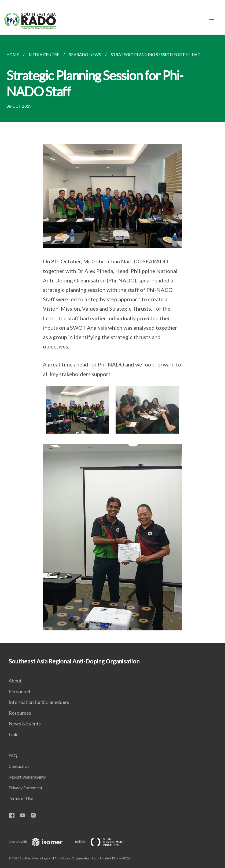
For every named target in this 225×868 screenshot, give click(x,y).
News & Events (25, 724)
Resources (20, 713)
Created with (40, 842)
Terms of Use (21, 798)
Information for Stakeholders (39, 702)
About (15, 681)
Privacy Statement (25, 788)
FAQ (13, 755)
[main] (112, 339)
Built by (104, 842)
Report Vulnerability (27, 777)
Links (14, 734)
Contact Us (19, 766)
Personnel (19, 691)
